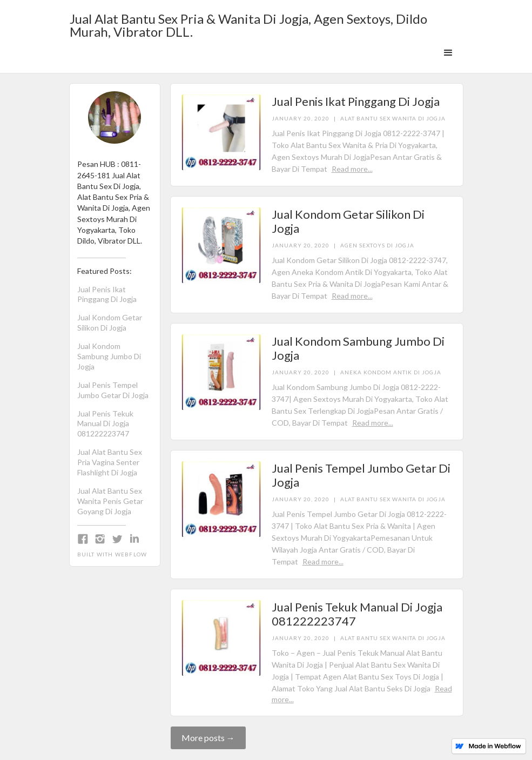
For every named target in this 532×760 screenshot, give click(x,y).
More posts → (208, 738)
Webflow (131, 554)
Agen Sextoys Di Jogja (377, 245)
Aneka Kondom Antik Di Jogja (391, 372)
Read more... (352, 169)
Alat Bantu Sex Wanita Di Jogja (393, 118)
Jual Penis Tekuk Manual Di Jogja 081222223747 (105, 424)
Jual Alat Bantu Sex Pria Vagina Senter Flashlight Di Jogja (110, 462)
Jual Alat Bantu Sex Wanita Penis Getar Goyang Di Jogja (110, 501)
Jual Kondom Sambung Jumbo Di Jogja (109, 356)
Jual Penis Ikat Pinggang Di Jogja (107, 294)
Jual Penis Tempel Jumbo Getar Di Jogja (113, 390)
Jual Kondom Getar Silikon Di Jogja (110, 322)
